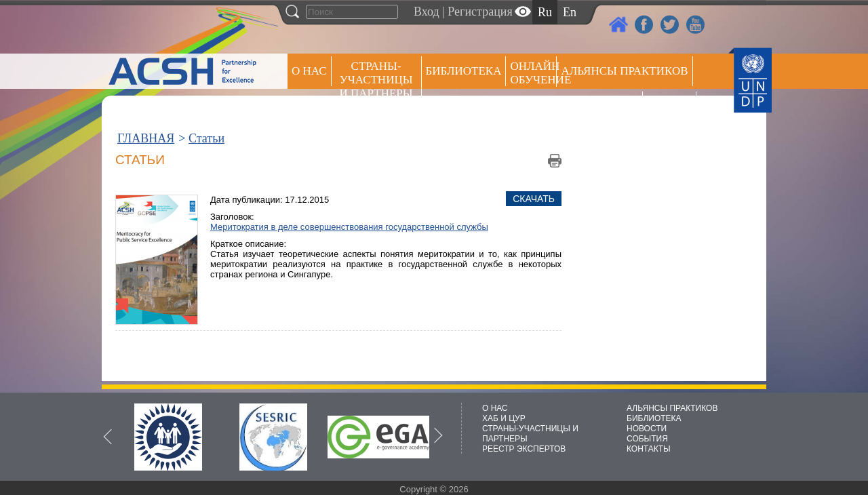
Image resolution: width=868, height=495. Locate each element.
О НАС (309, 71)
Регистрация (480, 12)
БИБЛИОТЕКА (654, 418)
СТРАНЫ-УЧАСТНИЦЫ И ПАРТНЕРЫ (376, 80)
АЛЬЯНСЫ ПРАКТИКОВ (672, 408)
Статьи (206, 138)
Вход (427, 12)
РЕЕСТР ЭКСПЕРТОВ (672, 108)
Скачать (534, 199)
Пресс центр (599, 106)
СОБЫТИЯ (647, 439)
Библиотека (464, 71)
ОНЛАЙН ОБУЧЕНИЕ (533, 73)
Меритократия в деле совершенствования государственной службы (349, 227)
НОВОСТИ (647, 429)
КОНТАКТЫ (649, 449)
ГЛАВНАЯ (146, 138)
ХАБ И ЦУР (504, 418)
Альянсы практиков (624, 71)
